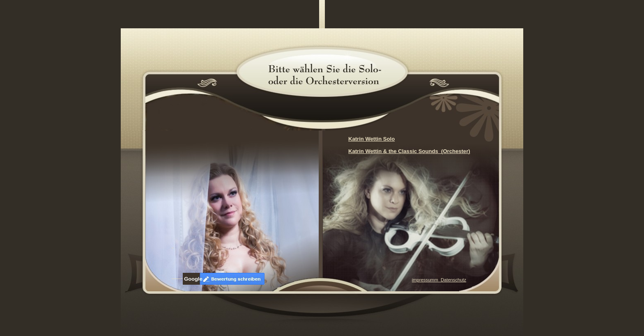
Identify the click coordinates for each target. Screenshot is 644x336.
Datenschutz (453, 280)
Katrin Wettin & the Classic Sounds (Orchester (408, 151)
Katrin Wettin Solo (371, 139)
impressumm (426, 280)
